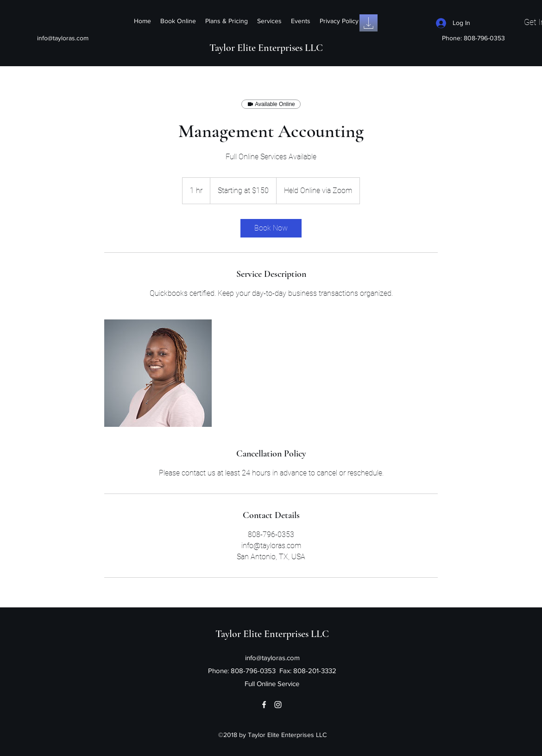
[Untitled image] (158, 373)
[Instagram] (278, 705)
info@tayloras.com (63, 38)
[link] (271, 228)
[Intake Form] (369, 23)
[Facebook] (264, 705)
